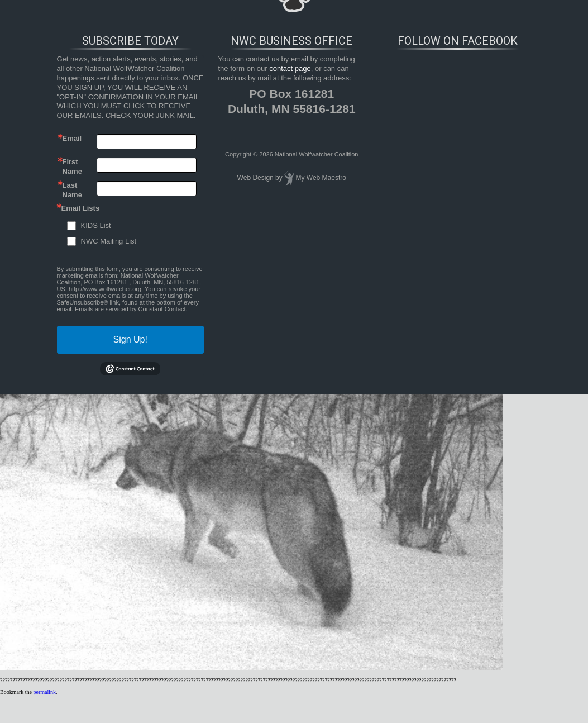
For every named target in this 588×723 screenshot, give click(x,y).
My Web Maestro (321, 178)
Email (72, 138)
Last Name (72, 189)
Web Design (255, 178)
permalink (44, 692)
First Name (72, 166)
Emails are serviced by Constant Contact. (131, 309)
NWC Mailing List (109, 241)
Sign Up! (130, 339)
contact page (290, 68)
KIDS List (96, 225)
